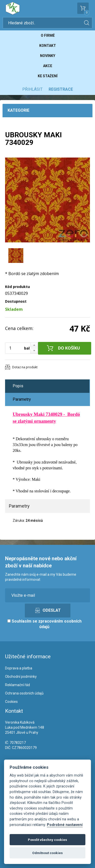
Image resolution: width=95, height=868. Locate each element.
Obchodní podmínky (21, 677)
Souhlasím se (44, 624)
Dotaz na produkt (25, 367)
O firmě (48, 35)
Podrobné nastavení (65, 825)
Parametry (22, 399)
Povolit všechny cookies (48, 840)
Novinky (48, 56)
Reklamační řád (17, 685)
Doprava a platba (19, 668)
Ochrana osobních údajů (24, 693)
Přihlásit (32, 89)
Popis (18, 386)
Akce (48, 66)
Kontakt (48, 46)
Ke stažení (48, 76)
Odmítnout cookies (48, 853)
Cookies (11, 702)
